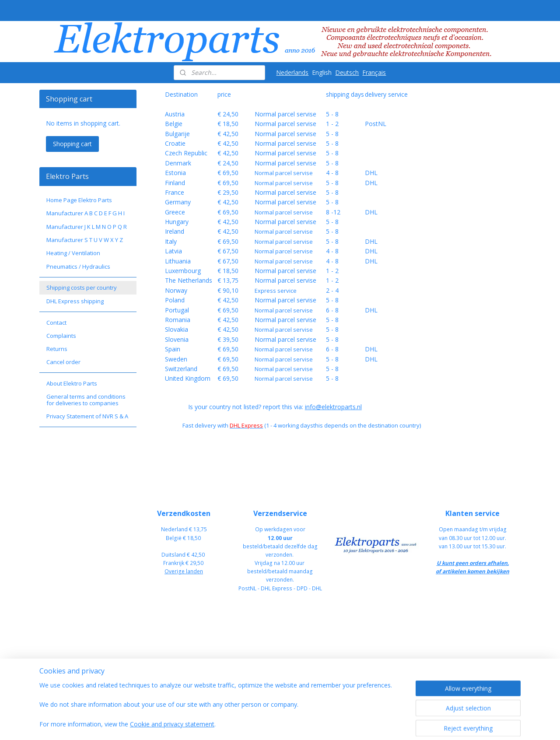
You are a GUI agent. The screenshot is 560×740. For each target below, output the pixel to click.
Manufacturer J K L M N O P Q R (87, 227)
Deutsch (347, 72)
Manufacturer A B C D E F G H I (86, 213)
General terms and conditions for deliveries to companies (86, 400)
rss (327, 724)
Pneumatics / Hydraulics (78, 267)
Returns (57, 349)
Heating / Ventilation (73, 253)
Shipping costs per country (82, 288)
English (322, 72)
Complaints (61, 336)
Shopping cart (72, 144)
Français (374, 72)
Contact (56, 323)
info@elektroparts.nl (333, 407)
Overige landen (184, 571)
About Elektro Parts (72, 383)
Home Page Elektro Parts (79, 200)
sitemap (308, 724)
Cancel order (63, 362)
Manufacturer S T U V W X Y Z (85, 240)
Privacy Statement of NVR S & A (87, 416)
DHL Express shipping (75, 301)
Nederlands (292, 72)
